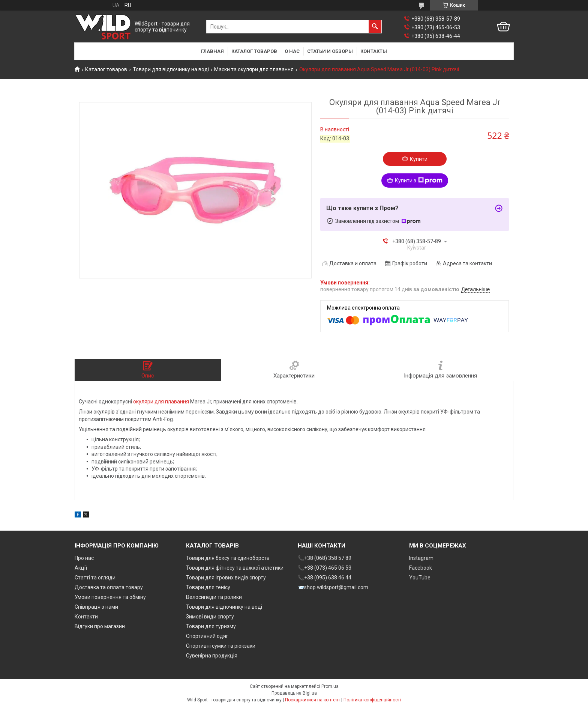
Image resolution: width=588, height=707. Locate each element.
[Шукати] (375, 27)
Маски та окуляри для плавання (254, 69)
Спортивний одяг (207, 636)
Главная (212, 51)
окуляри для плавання (161, 402)
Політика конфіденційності (372, 700)
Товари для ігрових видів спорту (226, 578)
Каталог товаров (254, 51)
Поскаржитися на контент (313, 700)
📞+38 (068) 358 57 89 (325, 558)
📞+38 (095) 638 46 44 (325, 578)
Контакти (86, 617)
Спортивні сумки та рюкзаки (221, 646)
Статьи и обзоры (330, 51)
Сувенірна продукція (212, 656)
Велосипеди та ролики (214, 597)
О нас (292, 51)
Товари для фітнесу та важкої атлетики (235, 568)
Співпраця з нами (96, 607)
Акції (81, 568)
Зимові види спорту (210, 617)
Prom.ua (330, 686)
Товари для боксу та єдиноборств (228, 558)
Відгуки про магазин (100, 626)
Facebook (421, 568)
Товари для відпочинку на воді (171, 69)
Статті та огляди (95, 578)
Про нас (84, 558)
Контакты (374, 51)
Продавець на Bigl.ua (294, 693)
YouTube (420, 578)
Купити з (419, 181)
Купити (419, 159)
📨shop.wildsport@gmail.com (333, 587)
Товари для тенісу (208, 587)
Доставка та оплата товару (109, 587)
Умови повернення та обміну (110, 597)
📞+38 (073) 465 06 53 (325, 568)
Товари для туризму (211, 626)
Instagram (421, 558)
